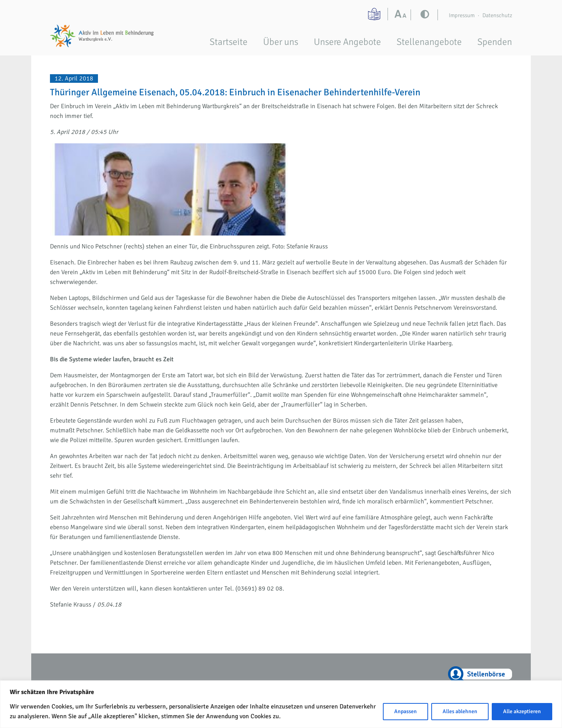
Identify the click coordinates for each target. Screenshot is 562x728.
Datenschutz (497, 15)
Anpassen (405, 711)
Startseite (229, 42)
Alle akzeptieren (522, 711)
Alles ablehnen (460, 711)
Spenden (495, 42)
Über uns (281, 42)
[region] (281, 704)
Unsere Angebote (347, 42)
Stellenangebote (429, 42)
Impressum (462, 15)
